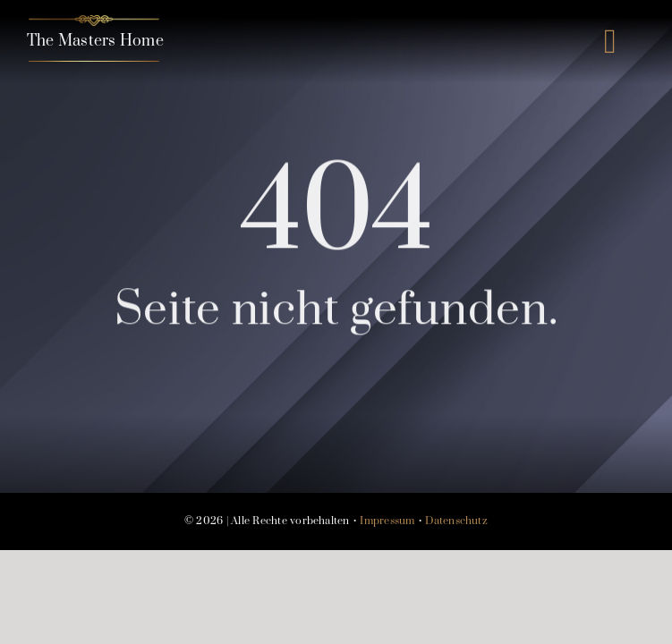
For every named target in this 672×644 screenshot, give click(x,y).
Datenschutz (456, 521)
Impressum (387, 521)
